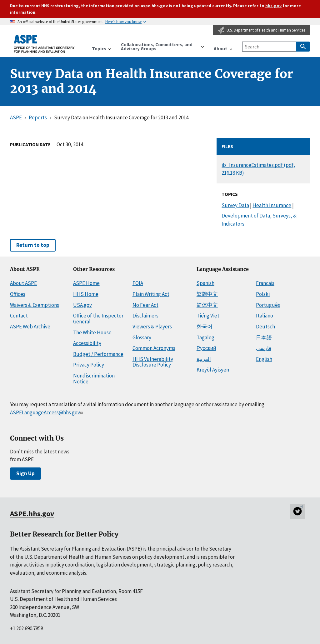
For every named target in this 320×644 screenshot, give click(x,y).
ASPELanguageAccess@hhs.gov (47, 412)
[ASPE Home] (44, 44)
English (264, 359)
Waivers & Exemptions (35, 305)
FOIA (138, 283)
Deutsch (265, 327)
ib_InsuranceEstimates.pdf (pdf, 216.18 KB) (258, 169)
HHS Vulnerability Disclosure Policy (153, 362)
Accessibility (87, 343)
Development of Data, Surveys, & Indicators (259, 220)
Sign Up (25, 473)
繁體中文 (207, 294)
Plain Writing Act (151, 294)
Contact (19, 316)
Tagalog (205, 337)
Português (268, 305)
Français (265, 283)
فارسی (264, 348)
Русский (206, 348)
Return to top (33, 245)
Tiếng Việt (208, 316)
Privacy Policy (89, 365)
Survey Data (235, 205)
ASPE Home (86, 283)
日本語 (264, 337)
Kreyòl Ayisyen (213, 370)
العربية (204, 359)
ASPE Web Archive (30, 327)
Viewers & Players (152, 327)
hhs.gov (273, 6)
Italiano (265, 316)
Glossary (142, 337)
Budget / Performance (98, 354)
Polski (263, 294)
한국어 (205, 327)
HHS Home (86, 294)
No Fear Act (145, 305)
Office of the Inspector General (98, 319)
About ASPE (23, 283)
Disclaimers (145, 316)
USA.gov (82, 305)
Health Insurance (272, 205)
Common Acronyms (154, 348)
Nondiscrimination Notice (94, 379)
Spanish (205, 283)
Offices (18, 294)
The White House (92, 332)
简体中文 (207, 305)
